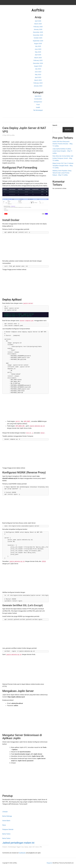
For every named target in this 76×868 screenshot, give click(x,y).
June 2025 (38, 49)
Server (37, 847)
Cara (22, 847)
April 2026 (38, 21)
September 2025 (38, 41)
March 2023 (38, 80)
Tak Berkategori (38, 110)
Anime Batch (6, 821)
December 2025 (38, 32)
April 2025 (38, 55)
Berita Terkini (6, 834)
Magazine (49, 863)
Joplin (30, 847)
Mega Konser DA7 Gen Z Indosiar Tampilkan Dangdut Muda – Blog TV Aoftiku (63, 166)
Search (55, 125)
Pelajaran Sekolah (8, 829)
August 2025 (38, 44)
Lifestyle (5, 812)
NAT (34, 847)
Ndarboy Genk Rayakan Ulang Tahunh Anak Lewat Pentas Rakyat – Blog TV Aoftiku (62, 173)
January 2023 (38, 86)
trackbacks (22, 853)
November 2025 (38, 35)
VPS (41, 847)
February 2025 (38, 60)
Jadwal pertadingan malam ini (18, 843)
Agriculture (38, 96)
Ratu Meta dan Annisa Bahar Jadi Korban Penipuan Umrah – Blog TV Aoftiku (63, 158)
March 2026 (38, 24)
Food (38, 105)
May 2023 (38, 75)
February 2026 (38, 27)
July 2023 (38, 69)
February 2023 (38, 83)
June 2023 (38, 72)
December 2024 (38, 63)
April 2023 (38, 77)
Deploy (26, 847)
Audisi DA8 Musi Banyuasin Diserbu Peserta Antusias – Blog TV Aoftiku (62, 144)
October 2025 (38, 38)
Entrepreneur (38, 102)
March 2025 (38, 58)
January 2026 (38, 29)
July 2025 (38, 46)
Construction (38, 99)
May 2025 (38, 52)
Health (38, 107)
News (4, 825)
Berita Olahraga (7, 816)
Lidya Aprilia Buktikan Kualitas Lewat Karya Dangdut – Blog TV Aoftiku (62, 151)
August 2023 (38, 66)
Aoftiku (38, 10)
